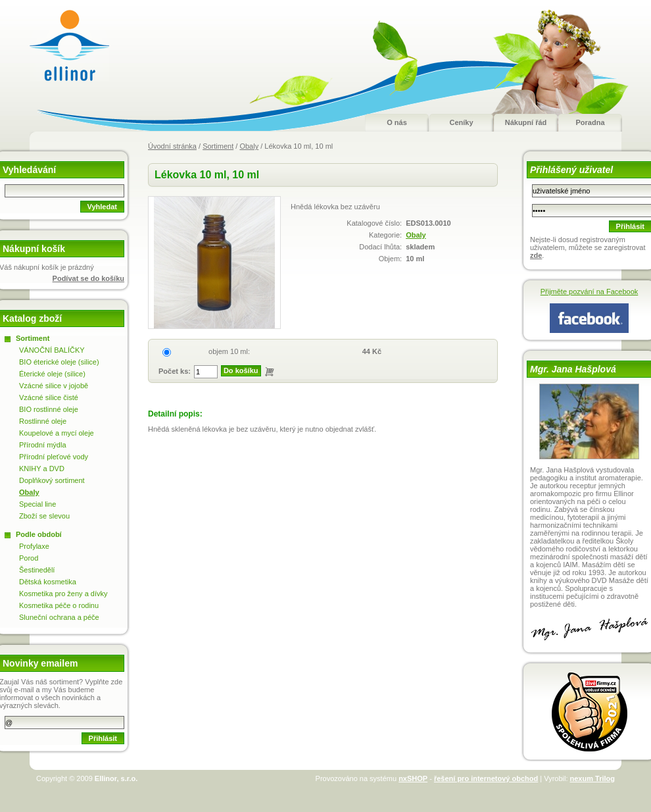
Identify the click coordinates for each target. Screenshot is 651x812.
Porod (29, 558)
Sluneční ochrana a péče (59, 617)
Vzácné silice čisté (49, 397)
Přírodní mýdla (43, 445)
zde (536, 255)
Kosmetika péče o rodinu (59, 605)
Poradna (590, 122)
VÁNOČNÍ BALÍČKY (52, 350)
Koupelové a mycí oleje (57, 433)
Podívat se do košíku (88, 278)
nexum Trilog (592, 778)
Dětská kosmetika (48, 582)
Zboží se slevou (44, 516)
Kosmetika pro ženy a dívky (63, 594)
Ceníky (461, 122)
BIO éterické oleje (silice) (59, 362)
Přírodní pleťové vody (54, 457)
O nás (397, 122)
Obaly (249, 146)
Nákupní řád (526, 122)
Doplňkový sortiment (52, 480)
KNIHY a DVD (42, 469)
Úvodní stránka (172, 146)
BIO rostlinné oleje (49, 409)
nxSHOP (413, 778)
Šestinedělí (37, 570)
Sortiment (218, 146)
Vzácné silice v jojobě (54, 386)
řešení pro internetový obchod (486, 778)
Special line (37, 504)
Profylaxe (34, 546)
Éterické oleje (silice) (52, 374)
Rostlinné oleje (43, 421)
